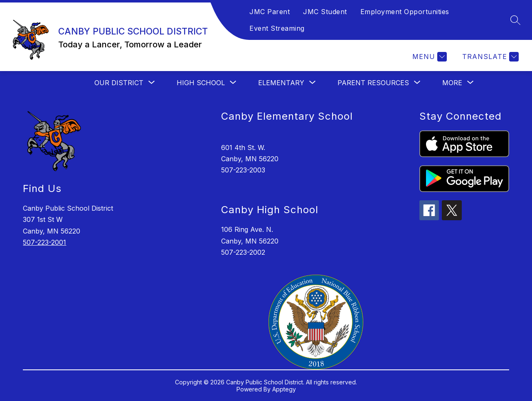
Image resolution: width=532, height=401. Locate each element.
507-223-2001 (44, 242)
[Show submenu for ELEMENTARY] (281, 83)
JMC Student (325, 12)
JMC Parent (270, 12)
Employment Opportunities (405, 12)
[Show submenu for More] (452, 83)
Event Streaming (277, 28)
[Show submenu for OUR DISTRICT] (119, 83)
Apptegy (284, 389)
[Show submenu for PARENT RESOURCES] (373, 83)
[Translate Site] (489, 57)
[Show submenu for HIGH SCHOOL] (201, 83)
